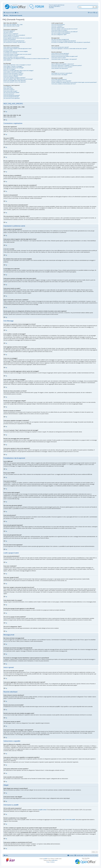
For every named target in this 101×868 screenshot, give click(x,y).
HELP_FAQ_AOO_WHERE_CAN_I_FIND (13, 25)
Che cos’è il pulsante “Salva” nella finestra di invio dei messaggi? (18, 79)
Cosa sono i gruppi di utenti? (58, 27)
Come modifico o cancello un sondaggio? (13, 72)
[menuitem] (17, 13)
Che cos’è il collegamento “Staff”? (59, 35)
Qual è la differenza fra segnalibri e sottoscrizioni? (63, 64)
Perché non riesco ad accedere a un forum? (13, 73)
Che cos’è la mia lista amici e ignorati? (60, 47)
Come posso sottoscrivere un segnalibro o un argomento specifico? (67, 65)
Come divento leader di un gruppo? (59, 30)
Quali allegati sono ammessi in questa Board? (62, 73)
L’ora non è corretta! (8, 50)
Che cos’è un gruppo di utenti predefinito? (61, 33)
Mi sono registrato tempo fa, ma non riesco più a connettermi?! (18, 38)
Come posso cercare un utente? (59, 58)
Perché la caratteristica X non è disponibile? (61, 81)
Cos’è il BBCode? (7, 87)
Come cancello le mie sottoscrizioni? (60, 68)
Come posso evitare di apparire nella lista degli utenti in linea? (17, 49)
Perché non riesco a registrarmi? (11, 34)
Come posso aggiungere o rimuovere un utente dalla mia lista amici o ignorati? (69, 49)
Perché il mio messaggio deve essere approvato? (15, 80)
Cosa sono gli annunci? (9, 94)
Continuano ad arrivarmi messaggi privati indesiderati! (64, 41)
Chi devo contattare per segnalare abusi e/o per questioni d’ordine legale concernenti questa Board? (74, 82)
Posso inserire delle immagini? (10, 91)
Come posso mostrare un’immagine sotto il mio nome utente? (17, 54)
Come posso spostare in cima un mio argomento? (15, 82)
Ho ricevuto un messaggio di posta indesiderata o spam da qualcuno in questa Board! (71, 42)
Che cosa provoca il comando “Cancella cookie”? (15, 42)
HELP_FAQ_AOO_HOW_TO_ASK (11, 26)
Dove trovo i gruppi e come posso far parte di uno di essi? (64, 29)
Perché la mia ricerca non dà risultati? (60, 55)
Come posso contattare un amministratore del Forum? (64, 84)
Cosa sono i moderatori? (57, 26)
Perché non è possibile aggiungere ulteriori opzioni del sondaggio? (19, 71)
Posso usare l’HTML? (8, 88)
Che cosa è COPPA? (8, 32)
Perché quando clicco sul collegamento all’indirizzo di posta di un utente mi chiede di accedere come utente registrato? (26, 59)
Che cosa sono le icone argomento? (12, 98)
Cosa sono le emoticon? (9, 90)
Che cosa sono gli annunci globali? (11, 92)
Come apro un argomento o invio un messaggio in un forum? (17, 65)
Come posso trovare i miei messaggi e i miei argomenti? (64, 59)
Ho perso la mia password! (10, 39)
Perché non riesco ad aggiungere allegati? (13, 75)
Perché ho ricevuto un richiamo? (11, 76)
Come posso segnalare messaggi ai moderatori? (14, 78)
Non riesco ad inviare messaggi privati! (60, 39)
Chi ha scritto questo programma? (59, 79)
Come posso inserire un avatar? (11, 56)
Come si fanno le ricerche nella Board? (60, 53)
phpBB (45, 859)
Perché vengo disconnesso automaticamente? (14, 41)
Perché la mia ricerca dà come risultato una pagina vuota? (65, 56)
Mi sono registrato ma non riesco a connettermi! (14, 35)
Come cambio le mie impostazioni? (11, 47)
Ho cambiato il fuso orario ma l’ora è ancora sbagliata (16, 51)
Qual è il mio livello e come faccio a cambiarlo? (14, 57)
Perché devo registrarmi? (9, 31)
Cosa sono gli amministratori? (58, 25)
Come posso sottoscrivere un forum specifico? (62, 67)
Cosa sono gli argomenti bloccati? (11, 97)
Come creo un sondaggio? (9, 69)
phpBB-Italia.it (55, 860)
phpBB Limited (43, 810)
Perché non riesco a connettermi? (11, 37)
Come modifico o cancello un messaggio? (13, 66)
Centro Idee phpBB (70, 820)
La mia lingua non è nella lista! (10, 53)
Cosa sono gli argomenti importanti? (12, 95)
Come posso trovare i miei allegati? (59, 75)
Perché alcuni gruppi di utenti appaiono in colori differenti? (65, 32)
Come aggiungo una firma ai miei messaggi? (14, 68)
